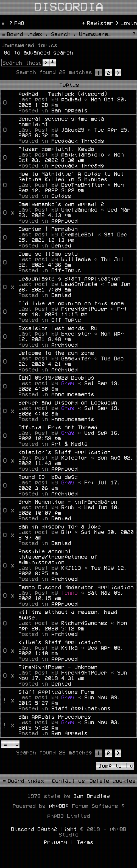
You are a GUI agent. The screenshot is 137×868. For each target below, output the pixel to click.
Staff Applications (81, 708)
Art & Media (69, 444)
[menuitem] (16, 23)
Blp (66, 532)
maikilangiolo (83, 154)
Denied (61, 245)
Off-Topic (66, 270)
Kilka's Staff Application (60, 642)
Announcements (73, 394)
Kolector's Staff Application (65, 452)
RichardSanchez (84, 623)
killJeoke (76, 259)
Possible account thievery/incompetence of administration (58, 557)
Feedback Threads (78, 141)
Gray (68, 383)
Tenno (69, 592)
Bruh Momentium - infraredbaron (68, 502)
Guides (61, 196)
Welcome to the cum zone (56, 353)
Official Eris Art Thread (58, 427)
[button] (118, 73)
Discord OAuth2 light (44, 829)
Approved (65, 220)
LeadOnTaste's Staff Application (69, 278)
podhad (71, 99)
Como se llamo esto (48, 254)
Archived (65, 344)
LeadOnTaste (79, 284)
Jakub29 (73, 130)
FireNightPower (84, 309)
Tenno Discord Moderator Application (76, 587)
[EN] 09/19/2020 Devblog (56, 378)
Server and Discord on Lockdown (68, 402)
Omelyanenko (79, 209)
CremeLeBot (78, 234)
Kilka (69, 648)
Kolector (74, 457)
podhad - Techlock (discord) (63, 94)
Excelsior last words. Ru (58, 328)
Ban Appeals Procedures (55, 716)
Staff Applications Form (56, 692)
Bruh (68, 507)
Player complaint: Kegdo (56, 149)
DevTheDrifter (83, 185)
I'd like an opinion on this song (71, 303)
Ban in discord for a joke (60, 526)
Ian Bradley (92, 796)
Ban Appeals (69, 110)
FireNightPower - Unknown (58, 667)
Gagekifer (76, 358)
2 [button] (108, 73)
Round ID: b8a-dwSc (48, 477)
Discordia (69, 6)
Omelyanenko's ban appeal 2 (61, 204)
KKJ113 (71, 568)
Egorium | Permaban (48, 229)
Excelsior (76, 333)
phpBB (57, 806)
